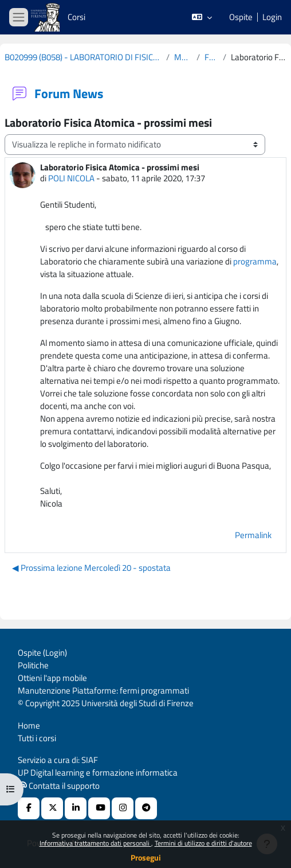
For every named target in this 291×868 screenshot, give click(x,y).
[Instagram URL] (123, 808)
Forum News (211, 57)
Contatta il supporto (59, 786)
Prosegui (146, 857)
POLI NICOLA (71, 178)
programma (255, 261)
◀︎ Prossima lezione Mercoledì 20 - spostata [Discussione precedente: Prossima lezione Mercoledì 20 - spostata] (91, 568)
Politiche (33, 665)
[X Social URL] (52, 808)
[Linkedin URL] (76, 808)
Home (29, 725)
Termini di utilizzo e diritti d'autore (203, 843)
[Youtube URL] (99, 808)
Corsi (76, 17)
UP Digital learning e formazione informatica (98, 772)
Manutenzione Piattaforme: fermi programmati (103, 690)
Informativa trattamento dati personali (95, 843)
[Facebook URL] (29, 808)
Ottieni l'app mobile (52, 678)
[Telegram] (146, 808)
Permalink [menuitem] (253, 535)
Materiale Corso (183, 57)
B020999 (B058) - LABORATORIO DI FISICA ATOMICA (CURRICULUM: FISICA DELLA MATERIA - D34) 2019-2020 (83, 57)
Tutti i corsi (37, 738)
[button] (202, 17)
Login (272, 17)
